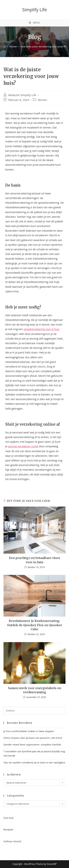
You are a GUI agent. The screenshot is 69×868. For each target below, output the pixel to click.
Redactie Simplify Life (22, 95)
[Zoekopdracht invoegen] (35, 711)
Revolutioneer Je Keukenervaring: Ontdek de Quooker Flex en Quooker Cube (34, 625)
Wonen (42, 100)
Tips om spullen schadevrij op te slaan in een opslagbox (34, 762)
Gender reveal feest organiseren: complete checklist (32, 745)
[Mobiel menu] (34, 23)
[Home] (5, 46)
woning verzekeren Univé (23, 446)
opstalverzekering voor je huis (41, 329)
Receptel (8, 829)
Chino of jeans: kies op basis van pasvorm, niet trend (33, 738)
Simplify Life (34, 10)
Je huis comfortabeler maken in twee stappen (29, 731)
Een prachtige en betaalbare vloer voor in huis (35, 560)
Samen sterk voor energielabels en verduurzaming (34, 690)
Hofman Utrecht (13, 841)
